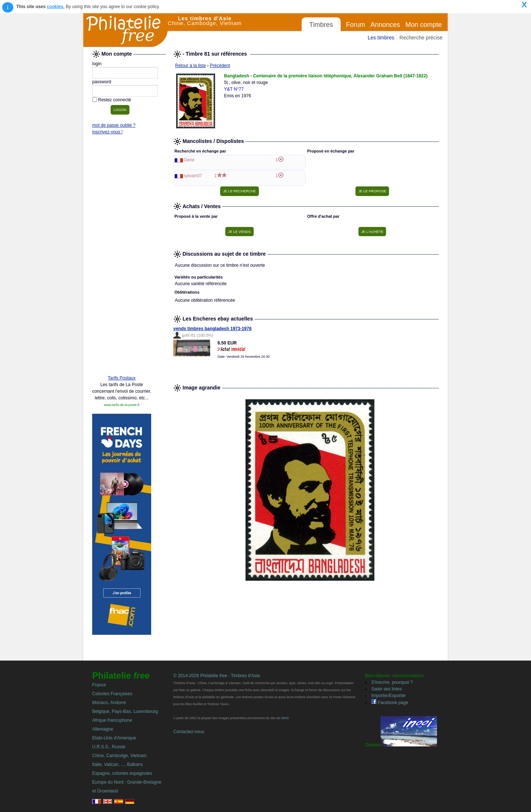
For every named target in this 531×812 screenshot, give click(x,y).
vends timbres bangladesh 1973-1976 (212, 329)
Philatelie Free (126, 30)
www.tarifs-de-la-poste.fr (122, 405)
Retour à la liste (190, 66)
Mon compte (424, 25)
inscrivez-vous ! (107, 132)
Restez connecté (114, 100)
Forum (355, 25)
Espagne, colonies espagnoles (122, 773)
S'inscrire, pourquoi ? (392, 682)
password (102, 82)
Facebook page (390, 703)
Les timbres (381, 38)
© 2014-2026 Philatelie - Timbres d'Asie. (217, 676)
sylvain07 (193, 176)
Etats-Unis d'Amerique (114, 738)
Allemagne (103, 729)
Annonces (385, 25)
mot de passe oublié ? (114, 125)
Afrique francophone (112, 720)
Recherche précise (421, 38)
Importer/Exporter (388, 696)
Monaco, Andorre (109, 703)
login (97, 64)
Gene (189, 160)
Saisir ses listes (387, 689)
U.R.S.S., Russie (109, 747)
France (99, 685)
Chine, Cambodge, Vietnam (119, 756)
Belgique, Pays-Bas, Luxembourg (125, 711)
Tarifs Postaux (122, 378)
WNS (285, 718)
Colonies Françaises (112, 694)
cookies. (56, 7)
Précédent (220, 66)
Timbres (321, 25)
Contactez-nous (189, 732)
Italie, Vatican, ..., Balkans (117, 764)
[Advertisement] (122, 257)
